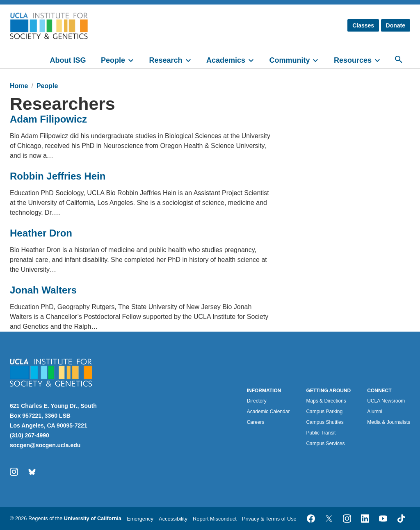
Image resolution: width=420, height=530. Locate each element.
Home (19, 86)
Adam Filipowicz (48, 119)
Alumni (375, 412)
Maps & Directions (326, 401)
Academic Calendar (268, 412)
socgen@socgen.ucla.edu (45, 445)
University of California (93, 518)
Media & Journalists (389, 422)
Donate (396, 25)
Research (165, 60)
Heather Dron (41, 233)
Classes (363, 25)
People (113, 60)
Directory (257, 401)
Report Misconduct (215, 519)
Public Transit (321, 433)
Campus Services (325, 444)
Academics (226, 60)
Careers (256, 422)
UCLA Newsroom (386, 401)
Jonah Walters (43, 290)
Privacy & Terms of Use (269, 519)
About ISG (68, 60)
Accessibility (173, 519)
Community (289, 60)
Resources (353, 60)
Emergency (140, 519)
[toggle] (135, 59)
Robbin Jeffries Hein (58, 176)
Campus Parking (324, 412)
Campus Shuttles (325, 422)
